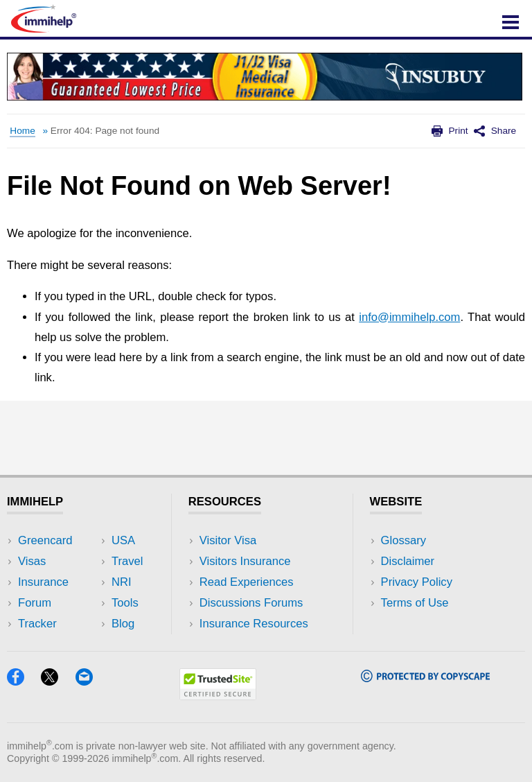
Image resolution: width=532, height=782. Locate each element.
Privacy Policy (417, 582)
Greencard (45, 540)
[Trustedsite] (218, 696)
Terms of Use (415, 603)
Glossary (404, 540)
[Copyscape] (425, 678)
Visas (32, 561)
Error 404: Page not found (105, 131)
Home (22, 131)
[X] (56, 681)
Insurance (43, 582)
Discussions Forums (251, 603)
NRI (122, 582)
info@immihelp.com (409, 317)
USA (123, 540)
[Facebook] (22, 681)
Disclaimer (408, 561)
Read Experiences (247, 582)
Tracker (37, 624)
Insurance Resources (254, 624)
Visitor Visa (228, 540)
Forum (35, 603)
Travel (127, 561)
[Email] (91, 681)
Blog (123, 624)
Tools (125, 603)
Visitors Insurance (245, 561)
